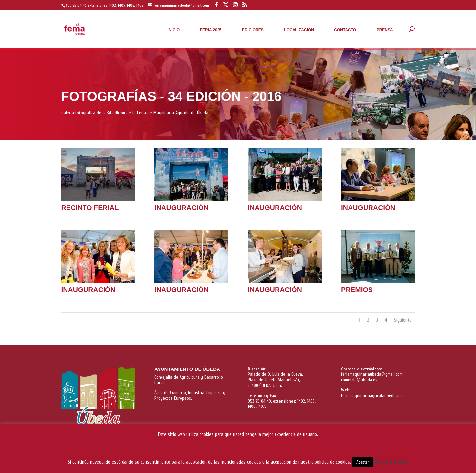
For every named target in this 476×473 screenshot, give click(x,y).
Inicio (173, 30)
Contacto (345, 30)
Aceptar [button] (363, 462)
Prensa (385, 30)
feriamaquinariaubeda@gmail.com (372, 374)
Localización (299, 30)
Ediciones (253, 30)
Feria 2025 (211, 30)
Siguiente (403, 320)
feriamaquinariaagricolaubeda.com (372, 396)
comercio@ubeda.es (359, 380)
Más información (391, 462)
